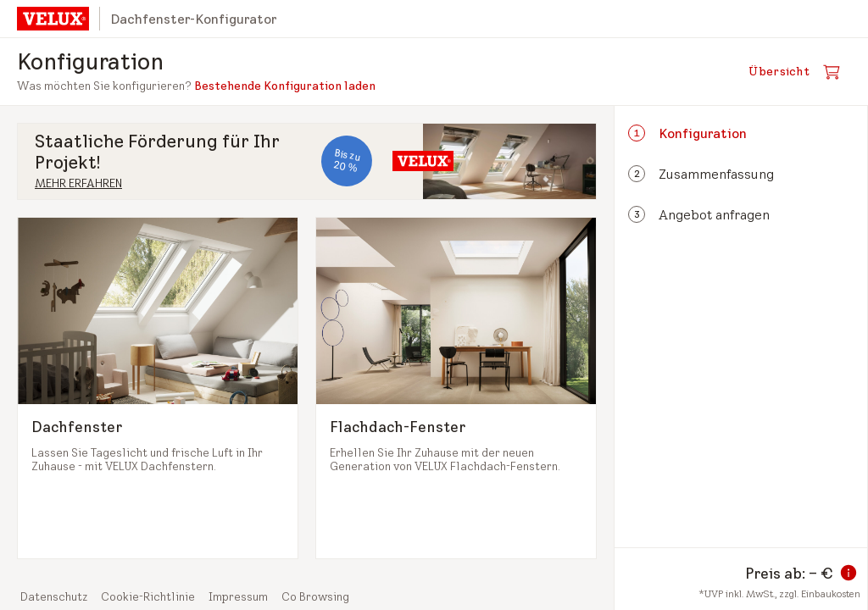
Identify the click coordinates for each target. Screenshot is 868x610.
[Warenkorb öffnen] (799, 72)
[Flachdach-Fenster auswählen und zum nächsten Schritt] (456, 388)
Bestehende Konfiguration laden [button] (285, 86)
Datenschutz (54, 597)
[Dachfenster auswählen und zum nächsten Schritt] (158, 388)
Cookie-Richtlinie (148, 597)
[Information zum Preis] (849, 573)
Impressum (238, 597)
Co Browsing (315, 597)
